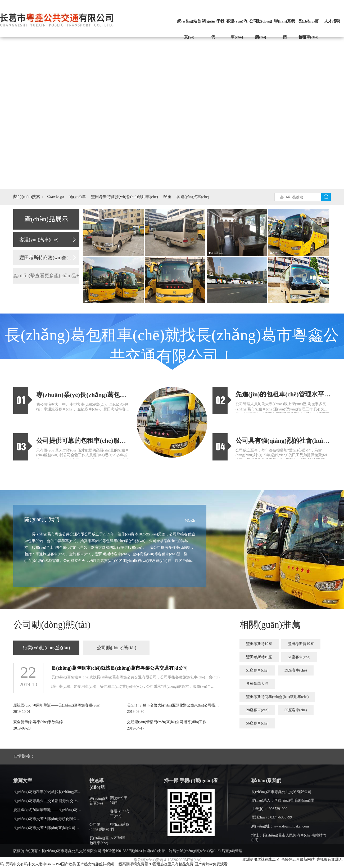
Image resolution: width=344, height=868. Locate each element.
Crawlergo (55, 196)
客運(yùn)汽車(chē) (237, 29)
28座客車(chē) (257, 710)
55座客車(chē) (296, 710)
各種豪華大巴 (257, 684)
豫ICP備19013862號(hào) (122, 851)
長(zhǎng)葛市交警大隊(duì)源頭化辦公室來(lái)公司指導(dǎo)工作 (67, 819)
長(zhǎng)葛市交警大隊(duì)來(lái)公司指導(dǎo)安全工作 (60, 828)
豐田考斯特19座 (259, 644)
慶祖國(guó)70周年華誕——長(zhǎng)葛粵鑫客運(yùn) (57, 810)
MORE (190, 520)
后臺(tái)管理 (232, 851)
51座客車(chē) (299, 657)
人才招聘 (332, 21)
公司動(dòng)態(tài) (261, 29)
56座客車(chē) (257, 723)
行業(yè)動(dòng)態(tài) (46, 648)
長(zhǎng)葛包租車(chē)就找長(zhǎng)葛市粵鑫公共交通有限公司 (66, 792)
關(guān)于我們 (213, 29)
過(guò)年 (77, 197)
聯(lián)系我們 (284, 29)
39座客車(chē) (296, 670)
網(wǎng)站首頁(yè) (189, 29)
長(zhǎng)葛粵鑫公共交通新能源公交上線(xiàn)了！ (55, 801)
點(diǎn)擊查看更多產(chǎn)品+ (46, 276)
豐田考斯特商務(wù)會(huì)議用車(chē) (125, 197)
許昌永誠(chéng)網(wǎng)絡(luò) (195, 851)
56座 (167, 197)
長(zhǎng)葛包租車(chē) (308, 29)
